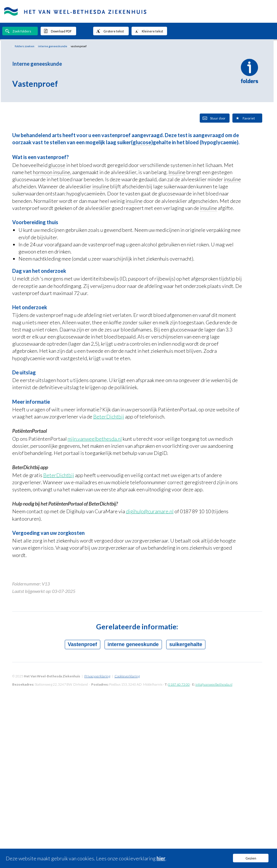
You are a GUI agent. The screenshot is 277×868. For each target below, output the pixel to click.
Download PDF (58, 31)
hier (161, 858)
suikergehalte (186, 644)
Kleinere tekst (149, 31)
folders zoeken (25, 46)
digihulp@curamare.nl (150, 511)
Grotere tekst (110, 31)
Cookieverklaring (127, 676)
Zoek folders (18, 31)
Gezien (251, 858)
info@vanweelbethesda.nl (214, 684)
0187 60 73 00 (179, 684)
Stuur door (214, 118)
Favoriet (245, 118)
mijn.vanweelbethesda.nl (95, 439)
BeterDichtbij (109, 417)
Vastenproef (83, 644)
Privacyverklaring (97, 676)
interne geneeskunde (53, 46)
